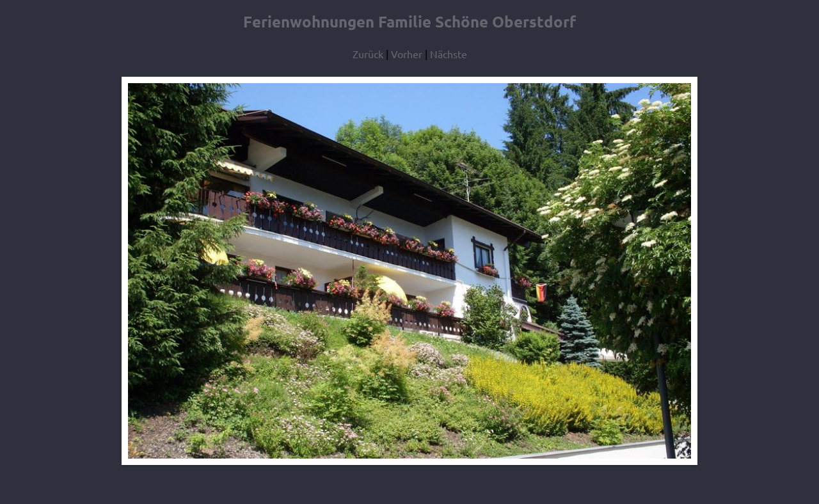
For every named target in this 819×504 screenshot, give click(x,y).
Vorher (407, 54)
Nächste (449, 54)
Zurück (368, 54)
